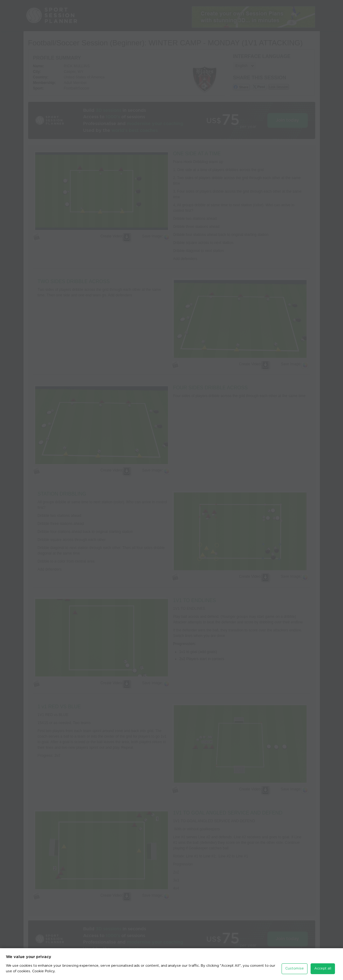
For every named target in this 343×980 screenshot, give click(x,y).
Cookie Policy (43, 968)
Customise (295, 965)
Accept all (323, 965)
